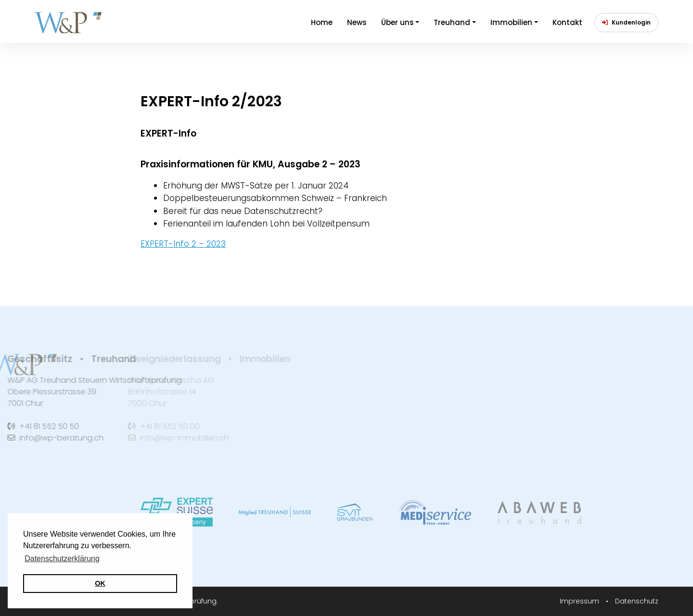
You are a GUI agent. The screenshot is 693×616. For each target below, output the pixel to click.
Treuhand (452, 22)
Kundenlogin (626, 22)
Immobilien (511, 22)
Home (322, 22)
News (357, 22)
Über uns (398, 22)
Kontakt (567, 22)
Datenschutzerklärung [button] (62, 559)
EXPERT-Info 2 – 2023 (183, 244)
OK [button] (100, 583)
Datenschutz (637, 601)
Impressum (580, 601)
